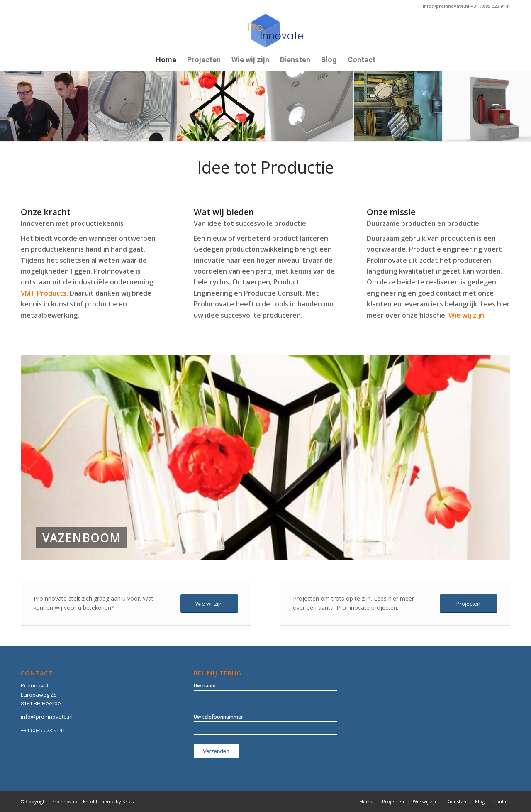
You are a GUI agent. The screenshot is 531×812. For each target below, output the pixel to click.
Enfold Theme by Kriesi (109, 801)
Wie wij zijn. (467, 315)
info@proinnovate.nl (47, 717)
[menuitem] (166, 60)
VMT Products (44, 293)
